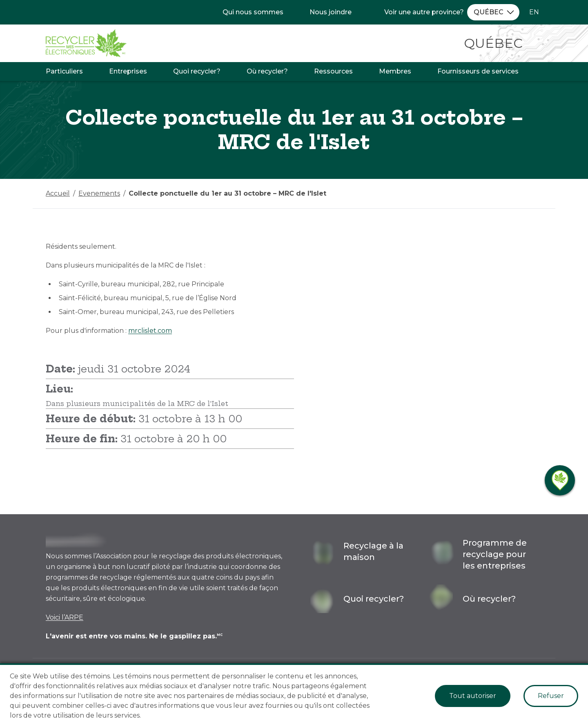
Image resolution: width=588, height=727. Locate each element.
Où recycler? (267, 71)
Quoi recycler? (197, 71)
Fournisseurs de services (478, 71)
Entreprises (128, 71)
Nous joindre (331, 12)
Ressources (333, 71)
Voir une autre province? (424, 12)
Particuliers (64, 71)
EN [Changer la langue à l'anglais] (534, 12)
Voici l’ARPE (65, 617)
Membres (395, 71)
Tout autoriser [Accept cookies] (473, 696)
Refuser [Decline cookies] (551, 696)
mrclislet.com (150, 331)
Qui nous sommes (253, 12)
